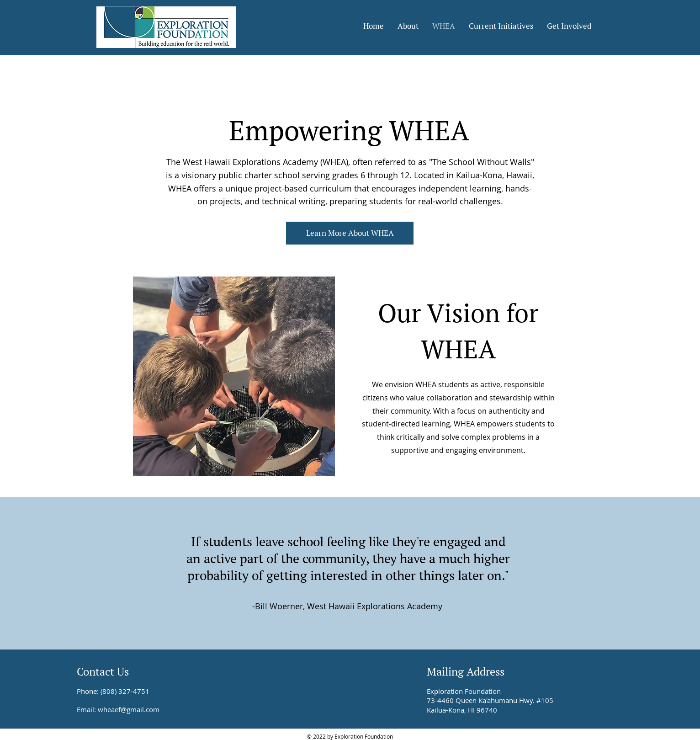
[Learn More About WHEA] (350, 233)
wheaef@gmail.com (129, 709)
